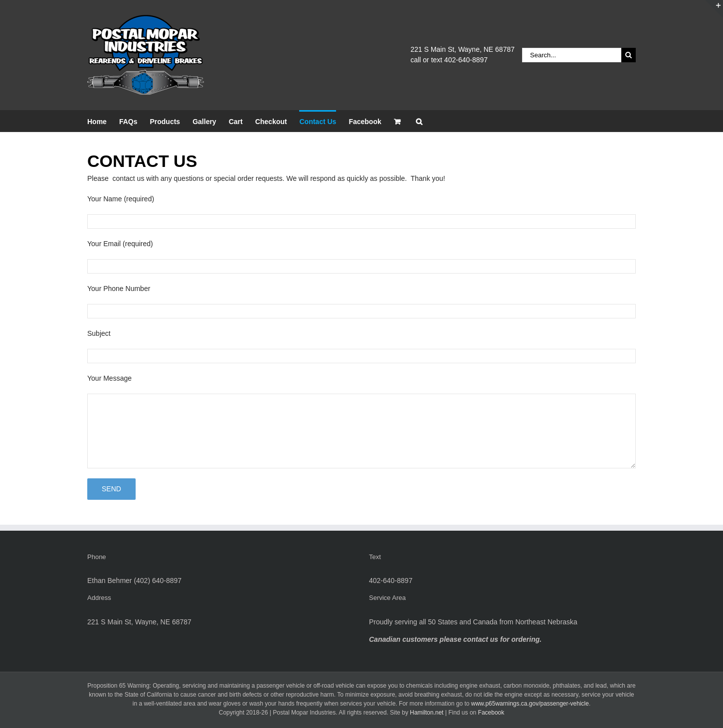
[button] (419, 121)
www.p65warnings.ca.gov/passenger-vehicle (530, 704)
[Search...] (572, 55)
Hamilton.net (427, 713)
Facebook (491, 713)
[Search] (629, 55)
